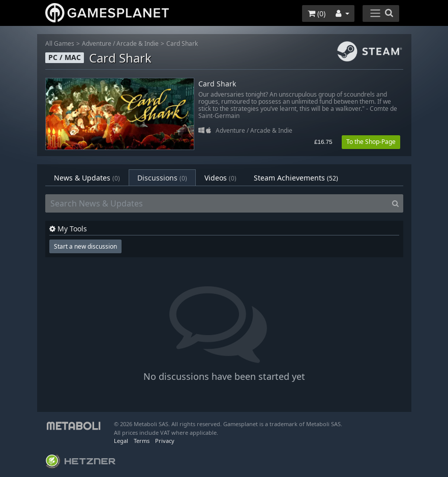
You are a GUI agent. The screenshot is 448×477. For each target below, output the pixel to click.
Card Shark (182, 43)
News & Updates (87, 178)
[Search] (395, 203)
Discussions (162, 178)
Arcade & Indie (138, 43)
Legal (121, 441)
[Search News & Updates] (217, 203)
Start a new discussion (85, 246)
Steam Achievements (296, 178)
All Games (60, 43)
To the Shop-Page (371, 142)
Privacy (165, 441)
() (317, 13)
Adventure (97, 43)
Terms (142, 441)
